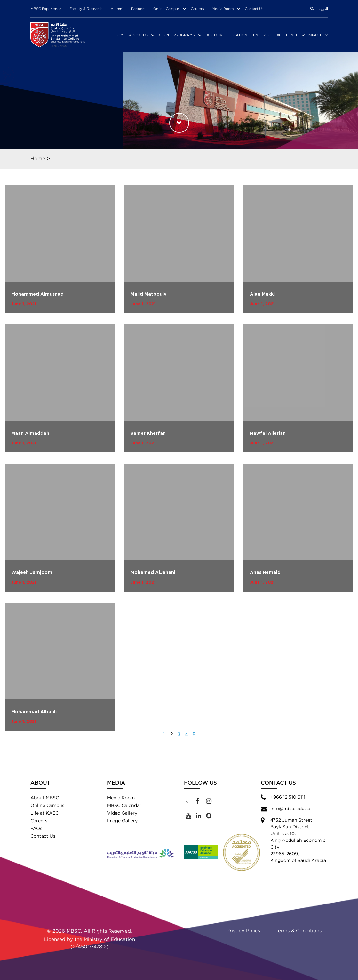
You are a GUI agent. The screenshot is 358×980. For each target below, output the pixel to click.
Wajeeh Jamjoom (32, 573)
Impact (315, 35)
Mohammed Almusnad (37, 294)
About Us (138, 35)
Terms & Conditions (298, 931)
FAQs (36, 829)
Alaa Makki (262, 294)
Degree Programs (176, 35)
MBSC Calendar (124, 806)
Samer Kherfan (148, 434)
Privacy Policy (244, 931)
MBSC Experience (46, 9)
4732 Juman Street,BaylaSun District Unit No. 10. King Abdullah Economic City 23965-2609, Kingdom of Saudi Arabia (298, 841)
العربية (323, 9)
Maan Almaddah (30, 434)
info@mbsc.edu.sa (290, 809)
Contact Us (254, 9)
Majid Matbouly (148, 294)
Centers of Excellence (274, 35)
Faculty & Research (86, 9)
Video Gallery (122, 813)
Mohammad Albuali (34, 712)
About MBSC (45, 798)
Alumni (117, 9)
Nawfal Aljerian (268, 434)
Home (120, 35)
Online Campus (166, 9)
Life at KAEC (44, 813)
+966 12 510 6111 (288, 797)
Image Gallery (122, 821)
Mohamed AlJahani (153, 573)
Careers (197, 9)
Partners (138, 9)
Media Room (223, 9)
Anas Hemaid (265, 573)
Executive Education (226, 35)
